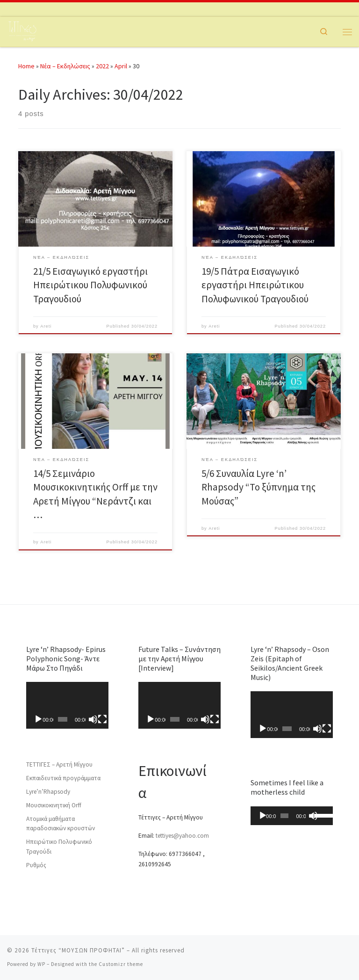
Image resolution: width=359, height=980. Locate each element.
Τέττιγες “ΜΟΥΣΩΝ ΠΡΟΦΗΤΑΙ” (78, 950)
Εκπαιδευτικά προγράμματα (63, 778)
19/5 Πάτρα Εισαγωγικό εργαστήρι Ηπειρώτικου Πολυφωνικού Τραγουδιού (255, 285)
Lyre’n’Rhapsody (48, 792)
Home (26, 66)
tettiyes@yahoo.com (182, 836)
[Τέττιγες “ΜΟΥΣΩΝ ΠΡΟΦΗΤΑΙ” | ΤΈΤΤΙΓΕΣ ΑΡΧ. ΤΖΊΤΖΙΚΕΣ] (22, 30)
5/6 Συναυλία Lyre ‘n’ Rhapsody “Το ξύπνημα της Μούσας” (258, 487)
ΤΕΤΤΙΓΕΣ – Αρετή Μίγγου (59, 764)
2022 (102, 66)
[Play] (38, 719)
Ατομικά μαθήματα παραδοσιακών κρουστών (61, 824)
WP (41, 964)
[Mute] (93, 719)
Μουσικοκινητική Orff (54, 805)
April (121, 66)
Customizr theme (121, 964)
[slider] (284, 816)
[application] (68, 705)
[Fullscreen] (102, 719)
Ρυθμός (36, 865)
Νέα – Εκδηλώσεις (65, 66)
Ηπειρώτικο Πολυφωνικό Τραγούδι (59, 847)
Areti (46, 326)
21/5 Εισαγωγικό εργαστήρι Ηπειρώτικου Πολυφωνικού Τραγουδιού (90, 285)
